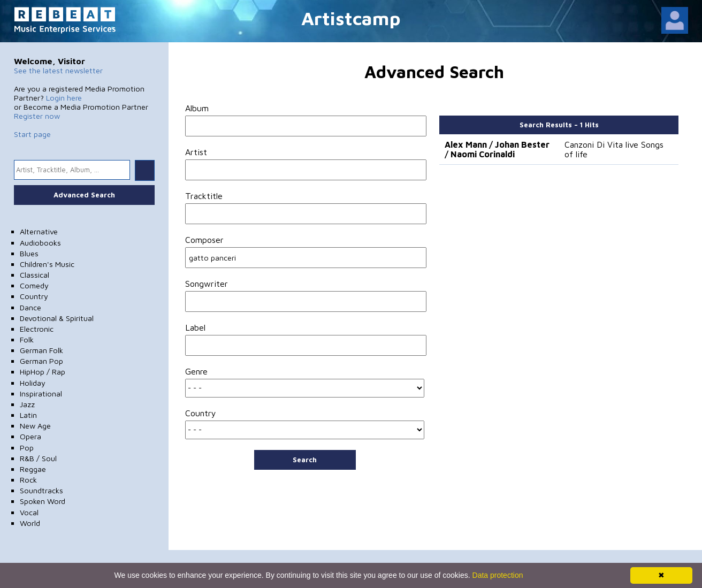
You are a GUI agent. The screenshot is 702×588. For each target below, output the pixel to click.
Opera (30, 436)
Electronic (37, 329)
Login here (64, 98)
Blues (29, 253)
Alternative (39, 231)
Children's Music (47, 264)
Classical (35, 275)
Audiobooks (40, 243)
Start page (32, 134)
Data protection (498, 575)
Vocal (29, 512)
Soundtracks (41, 490)
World (30, 523)
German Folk (41, 350)
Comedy (34, 285)
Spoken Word (43, 501)
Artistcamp (351, 18)
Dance (30, 307)
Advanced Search (84, 195)
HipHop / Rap (43, 372)
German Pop (41, 361)
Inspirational (41, 394)
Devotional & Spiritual (57, 318)
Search (305, 460)
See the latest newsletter (58, 70)
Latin (28, 415)
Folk (27, 339)
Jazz (27, 404)
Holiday (33, 383)
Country (34, 296)
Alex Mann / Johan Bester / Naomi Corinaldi (497, 149)
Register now (37, 116)
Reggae (33, 469)
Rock (28, 480)
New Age (35, 426)
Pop (27, 448)
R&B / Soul (38, 458)
